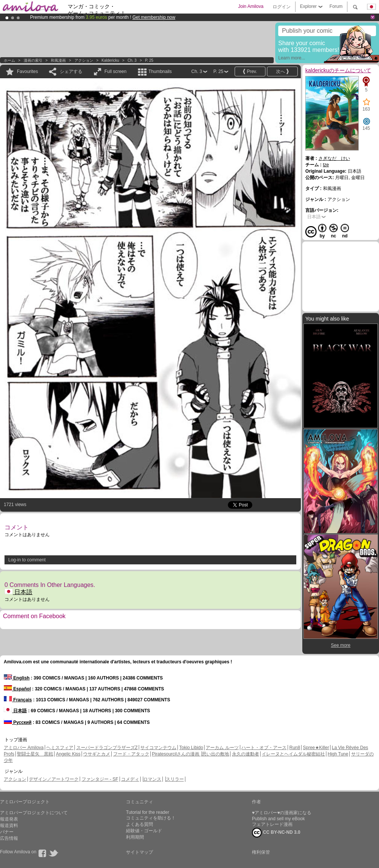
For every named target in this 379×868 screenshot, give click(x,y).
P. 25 (149, 60)
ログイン (282, 7)
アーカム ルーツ (222, 748)
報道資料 (9, 825)
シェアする (71, 71)
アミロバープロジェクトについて (34, 813)
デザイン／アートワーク (54, 779)
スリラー (175, 779)
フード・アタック (131, 754)
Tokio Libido (191, 748)
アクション (84, 60)
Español (17, 689)
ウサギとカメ (97, 754)
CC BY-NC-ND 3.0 (276, 833)
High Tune (338, 754)
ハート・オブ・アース (264, 748)
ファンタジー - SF (100, 779)
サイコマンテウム (158, 748)
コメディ (130, 779)
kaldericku (110, 60)
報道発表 (9, 819)
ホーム (9, 60)
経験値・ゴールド (144, 831)
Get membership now (154, 17)
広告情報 (9, 838)
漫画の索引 (33, 60)
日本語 (18, 592)
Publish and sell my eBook (278, 819)
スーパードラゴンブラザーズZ (107, 748)
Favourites (27, 71)
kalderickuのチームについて (338, 70)
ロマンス (152, 779)
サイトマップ (139, 852)
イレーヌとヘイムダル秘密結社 (293, 754)
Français (18, 700)
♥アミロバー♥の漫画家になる (282, 813)
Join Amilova (251, 6)
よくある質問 (139, 824)
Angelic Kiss (68, 754)
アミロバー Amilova (24, 748)
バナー (7, 832)
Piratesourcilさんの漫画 (176, 754)
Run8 (295, 748)
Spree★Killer (316, 748)
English (17, 678)
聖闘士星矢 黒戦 (35, 754)
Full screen (116, 71)
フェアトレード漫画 (272, 824)
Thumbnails (160, 71)
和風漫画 (58, 60)
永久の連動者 (246, 754)
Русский (18, 722)
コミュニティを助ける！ (151, 818)
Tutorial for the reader (148, 812)
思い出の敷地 (215, 754)
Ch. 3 (132, 60)
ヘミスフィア (60, 748)
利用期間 (135, 837)
